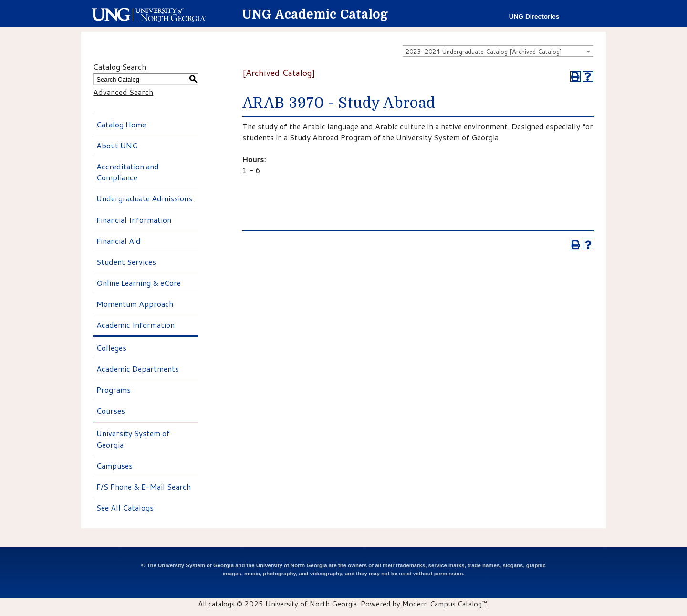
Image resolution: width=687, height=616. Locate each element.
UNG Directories (534, 16)
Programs (114, 390)
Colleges (111, 348)
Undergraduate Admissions (144, 198)
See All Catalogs (125, 507)
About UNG (117, 145)
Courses (111, 411)
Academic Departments (138, 369)
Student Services (126, 262)
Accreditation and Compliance (128, 172)
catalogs (222, 604)
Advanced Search (123, 92)
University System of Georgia (133, 439)
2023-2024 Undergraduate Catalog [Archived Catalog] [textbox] (484, 52)
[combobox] (498, 51)
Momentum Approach (135, 304)
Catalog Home (121, 124)
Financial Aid (119, 241)
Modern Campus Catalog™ (445, 604)
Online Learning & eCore (139, 283)
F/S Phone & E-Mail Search (144, 486)
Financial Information (134, 220)
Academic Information (135, 325)
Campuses (114, 465)
